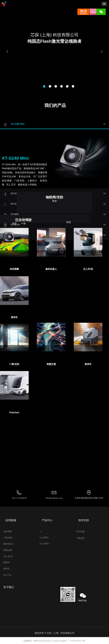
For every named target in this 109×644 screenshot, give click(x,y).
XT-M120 (15, 225)
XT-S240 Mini (17, 124)
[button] (104, 4)
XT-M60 (15, 214)
